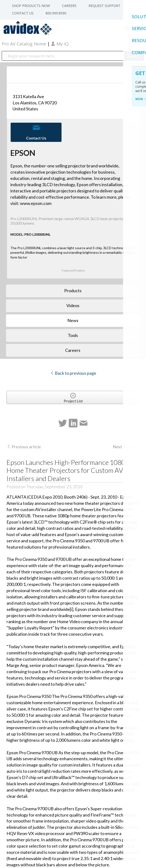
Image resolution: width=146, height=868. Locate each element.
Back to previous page (73, 373)
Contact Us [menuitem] (23, 13)
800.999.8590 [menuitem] (56, 13)
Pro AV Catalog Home (24, 44)
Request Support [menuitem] (104, 6)
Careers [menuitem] (69, 6)
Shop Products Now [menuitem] (31, 6)
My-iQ (60, 44)
